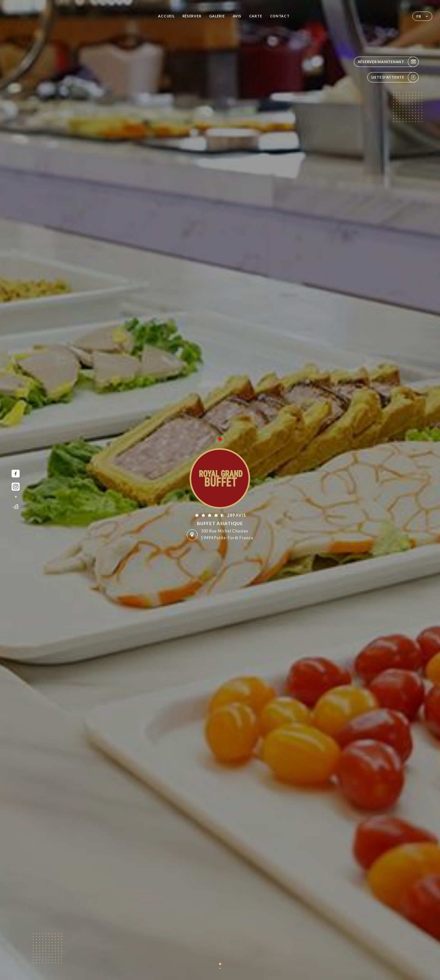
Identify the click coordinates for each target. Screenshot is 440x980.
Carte (256, 16)
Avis (237, 16)
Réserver (192, 16)
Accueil (166, 16)
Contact (280, 16)
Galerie (217, 16)
